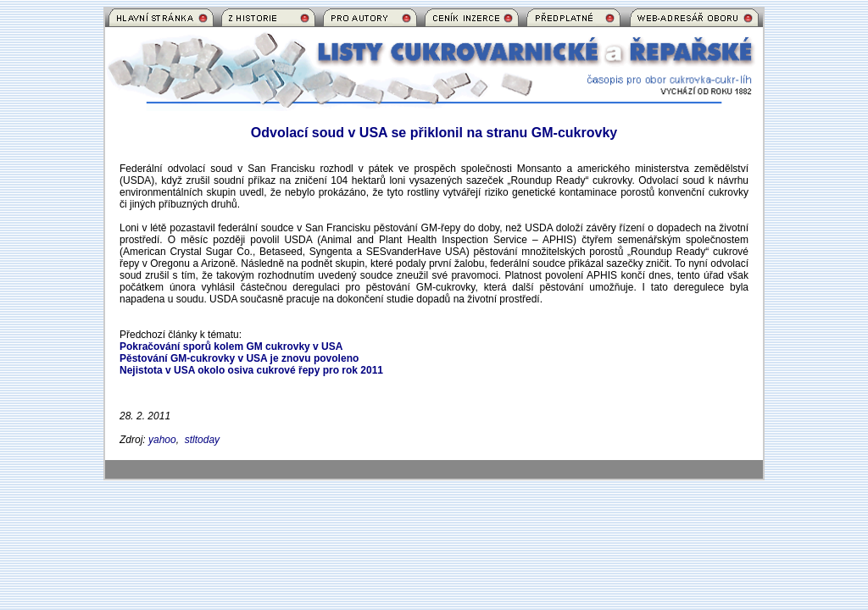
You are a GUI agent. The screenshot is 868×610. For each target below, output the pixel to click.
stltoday (202, 440)
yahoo (162, 440)
